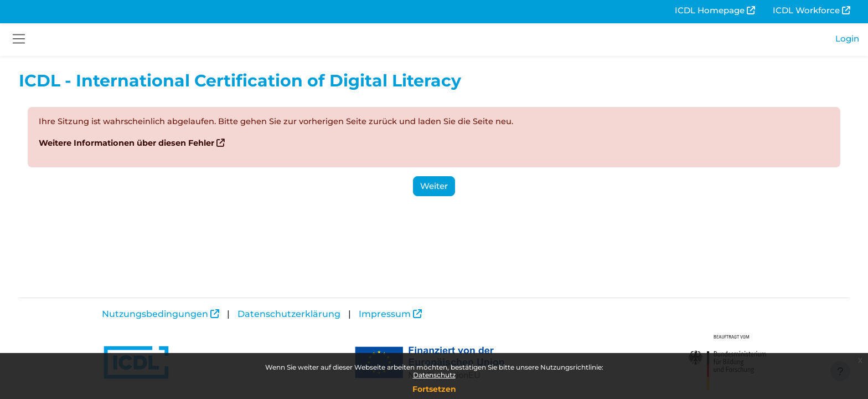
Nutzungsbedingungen (155, 314)
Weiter (434, 186)
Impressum (385, 314)
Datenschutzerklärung (289, 314)
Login (847, 39)
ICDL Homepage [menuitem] (710, 10)
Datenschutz (434, 375)
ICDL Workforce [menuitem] (806, 10)
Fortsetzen (434, 389)
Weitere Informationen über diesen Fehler (149, 143)
